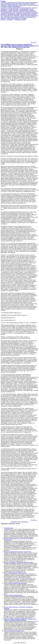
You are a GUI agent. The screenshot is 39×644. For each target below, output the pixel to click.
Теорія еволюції (27, 13)
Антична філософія (26, 8)
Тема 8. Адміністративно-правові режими (15, 573)
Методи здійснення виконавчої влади (14, 631)
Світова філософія (13, 10)
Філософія (23, 5)
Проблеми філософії (6, 12)
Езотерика (30, 5)
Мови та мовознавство (15, 6)
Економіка (4, 6)
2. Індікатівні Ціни (9, 528)
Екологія (36, 5)
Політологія (26, 4)
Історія (2, 4)
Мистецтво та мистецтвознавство (28, 3)
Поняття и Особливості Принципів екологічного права (18, 562)
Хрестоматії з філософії (14, 18)
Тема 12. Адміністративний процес (13, 595)
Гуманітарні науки (12, 3)
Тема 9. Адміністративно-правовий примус (15, 583)
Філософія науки (8, 16)
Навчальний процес (13, 5)
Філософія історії (25, 14)
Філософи (22, 17)
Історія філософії (14, 9)
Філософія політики (19, 16)
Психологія (4, 5)
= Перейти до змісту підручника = (19, 522)
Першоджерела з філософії (27, 10)
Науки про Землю (17, 4)
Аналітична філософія (13, 8)
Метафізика (4, 10)
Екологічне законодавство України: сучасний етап (17, 552)
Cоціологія (3, 3)
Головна (3, 20)
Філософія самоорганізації (12, 17)
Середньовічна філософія (8, 13)
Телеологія (19, 13)
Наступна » (34, 42)
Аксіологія (3, 8)
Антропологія (4, 9)
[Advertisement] (19, 31)
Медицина (8, 4)
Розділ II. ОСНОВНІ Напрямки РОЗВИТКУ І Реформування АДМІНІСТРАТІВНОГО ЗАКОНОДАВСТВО (20, 620)
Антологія (35, 8)
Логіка (31, 9)
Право (33, 4)
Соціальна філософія (30, 12)
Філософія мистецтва (13, 14)
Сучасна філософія (18, 12)
